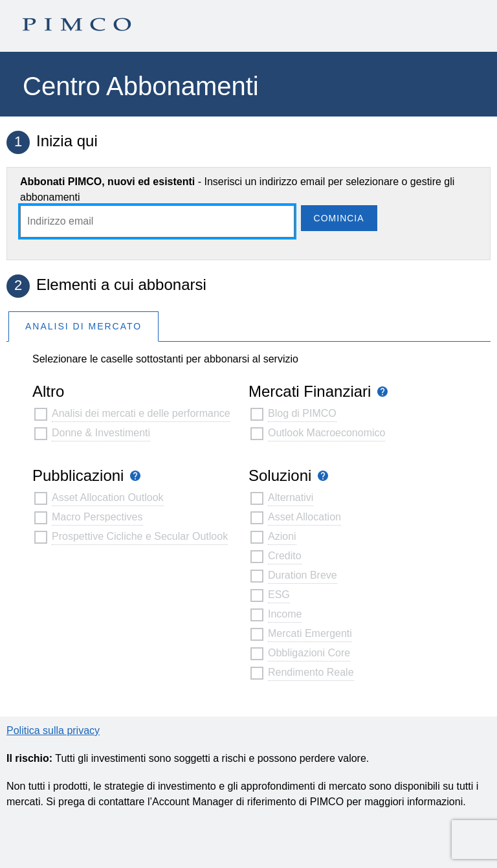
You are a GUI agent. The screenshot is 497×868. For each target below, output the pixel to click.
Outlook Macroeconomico (326, 433)
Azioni (282, 536)
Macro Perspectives (97, 517)
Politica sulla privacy (53, 730)
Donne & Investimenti (101, 433)
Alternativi (291, 497)
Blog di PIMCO (302, 413)
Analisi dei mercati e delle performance (141, 413)
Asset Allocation (304, 517)
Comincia (339, 218)
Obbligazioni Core (309, 653)
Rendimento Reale (311, 672)
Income (285, 614)
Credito (285, 556)
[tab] (83, 326)
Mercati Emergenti (310, 633)
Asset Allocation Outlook (108, 497)
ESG (279, 595)
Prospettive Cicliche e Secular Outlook (140, 536)
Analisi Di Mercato (83, 326)
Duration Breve (303, 575)
